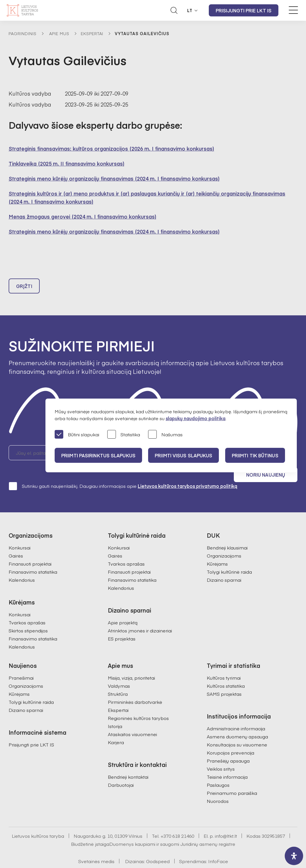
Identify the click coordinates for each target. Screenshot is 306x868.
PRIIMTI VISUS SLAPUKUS (185, 455)
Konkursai (20, 533)
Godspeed (158, 847)
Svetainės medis (96, 847)
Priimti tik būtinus (257, 455)
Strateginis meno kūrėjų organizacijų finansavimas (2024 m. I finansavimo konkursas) (114, 178)
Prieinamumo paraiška (232, 778)
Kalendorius (22, 565)
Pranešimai (21, 663)
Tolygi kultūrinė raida (229, 557)
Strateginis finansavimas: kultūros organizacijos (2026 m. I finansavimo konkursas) (111, 148)
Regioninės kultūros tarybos (138, 704)
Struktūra (118, 679)
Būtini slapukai (77, 435)
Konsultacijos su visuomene (237, 730)
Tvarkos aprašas (27, 608)
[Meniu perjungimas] (293, 10)
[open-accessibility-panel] (294, 856)
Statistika (124, 435)
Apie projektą (123, 608)
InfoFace (218, 847)
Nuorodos (218, 786)
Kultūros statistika (226, 671)
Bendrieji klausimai (227, 533)
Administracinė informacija (236, 714)
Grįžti (24, 287)
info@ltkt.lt (226, 821)
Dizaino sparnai (224, 565)
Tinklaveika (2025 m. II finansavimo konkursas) (67, 163)
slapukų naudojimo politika (196, 418)
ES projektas (122, 624)
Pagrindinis (23, 33)
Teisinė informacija (227, 762)
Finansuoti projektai (30, 549)
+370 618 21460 (177, 821)
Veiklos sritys (221, 754)
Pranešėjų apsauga (228, 746)
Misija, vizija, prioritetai (131, 663)
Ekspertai (92, 33)
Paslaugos (218, 770)
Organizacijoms (224, 541)
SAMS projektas (224, 679)
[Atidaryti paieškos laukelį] (174, 10)
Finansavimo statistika (33, 557)
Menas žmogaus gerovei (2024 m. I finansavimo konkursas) (83, 216)
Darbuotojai (121, 770)
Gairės (16, 541)
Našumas (165, 435)
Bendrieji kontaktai (128, 762)
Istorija (115, 712)
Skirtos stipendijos (28, 616)
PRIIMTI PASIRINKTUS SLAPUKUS (99, 455)
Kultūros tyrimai (224, 663)
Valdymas (119, 671)
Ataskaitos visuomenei (132, 720)
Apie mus (59, 33)
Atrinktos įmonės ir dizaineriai (140, 616)
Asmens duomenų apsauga (237, 722)
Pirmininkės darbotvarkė (135, 687)
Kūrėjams (217, 549)
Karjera (116, 728)
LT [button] (190, 10)
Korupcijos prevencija (231, 738)
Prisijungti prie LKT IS (244, 10)
